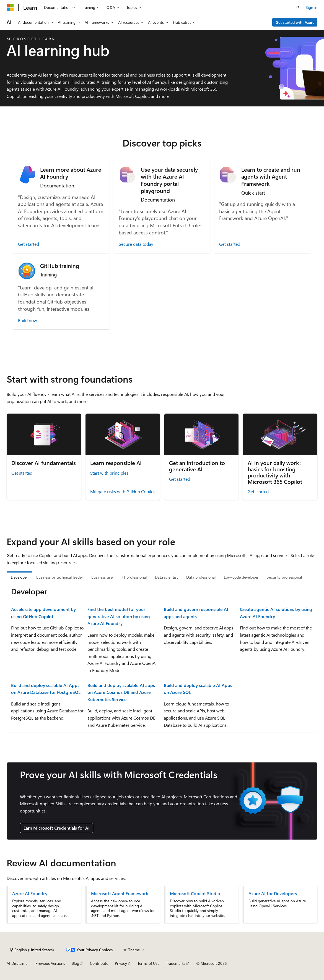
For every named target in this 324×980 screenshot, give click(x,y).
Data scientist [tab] (166, 577)
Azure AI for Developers (273, 893)
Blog (75, 963)
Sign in (312, 7)
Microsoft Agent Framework (120, 893)
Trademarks (176, 963)
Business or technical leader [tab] (60, 577)
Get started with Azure (295, 22)
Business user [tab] (103, 577)
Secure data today (136, 244)
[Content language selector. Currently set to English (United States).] (32, 950)
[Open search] (298, 7)
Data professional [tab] (201, 577)
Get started (28, 244)
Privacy (121, 963)
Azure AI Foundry (30, 893)
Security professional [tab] (284, 577)
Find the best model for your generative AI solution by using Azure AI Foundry (119, 616)
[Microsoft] (10, 7)
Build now (28, 320)
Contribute (99, 963)
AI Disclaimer (18, 963)
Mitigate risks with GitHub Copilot (123, 491)
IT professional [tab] (134, 577)
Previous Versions (50, 963)
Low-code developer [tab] (241, 577)
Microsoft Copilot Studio (195, 893)
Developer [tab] (19, 577)
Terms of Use (148, 963)
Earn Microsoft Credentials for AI (57, 828)
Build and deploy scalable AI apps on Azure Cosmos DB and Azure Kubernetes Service (121, 692)
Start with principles (109, 473)
